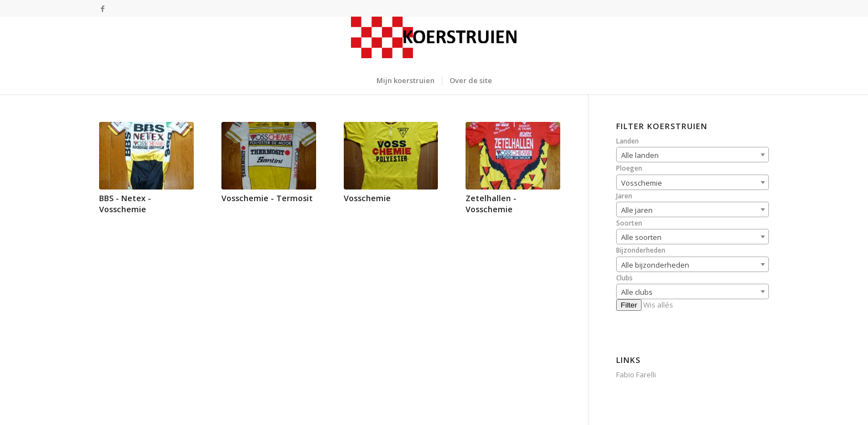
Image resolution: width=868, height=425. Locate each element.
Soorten (629, 223)
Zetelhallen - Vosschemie (491, 204)
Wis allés (658, 305)
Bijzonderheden (641, 250)
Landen (627, 141)
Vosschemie (367, 198)
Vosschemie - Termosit (267, 198)
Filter (629, 305)
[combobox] (693, 155)
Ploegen (629, 168)
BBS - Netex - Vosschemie (125, 204)
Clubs (624, 278)
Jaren (624, 196)
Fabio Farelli (636, 375)
